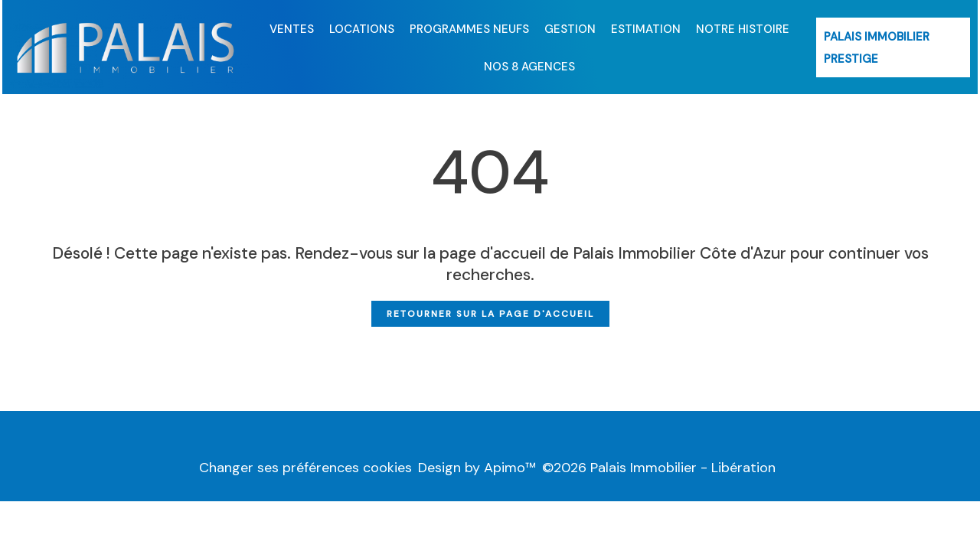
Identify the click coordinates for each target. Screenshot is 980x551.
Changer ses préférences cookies (305, 468)
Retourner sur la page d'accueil (490, 314)
